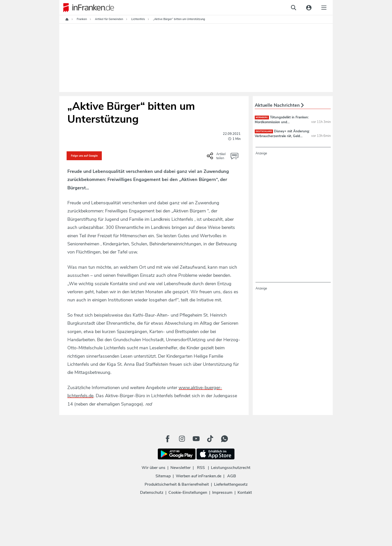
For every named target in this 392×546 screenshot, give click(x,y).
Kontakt (245, 493)
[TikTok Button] (210, 439)
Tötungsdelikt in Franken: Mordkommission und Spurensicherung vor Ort (282, 122)
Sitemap (163, 476)
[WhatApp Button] (224, 439)
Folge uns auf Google (84, 156)
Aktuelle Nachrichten (279, 105)
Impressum (222, 493)
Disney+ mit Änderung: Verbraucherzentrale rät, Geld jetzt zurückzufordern (282, 136)
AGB (232, 476)
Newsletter (181, 468)
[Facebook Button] (168, 439)
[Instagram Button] (182, 439)
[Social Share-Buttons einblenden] (217, 158)
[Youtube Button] (196, 439)
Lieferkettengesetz (231, 484)
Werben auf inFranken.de (199, 476)
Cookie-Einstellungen (188, 493)
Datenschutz (152, 493)
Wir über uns (153, 468)
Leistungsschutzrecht (231, 468)
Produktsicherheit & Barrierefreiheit (177, 484)
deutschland (264, 131)
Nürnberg (262, 117)
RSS (201, 468)
